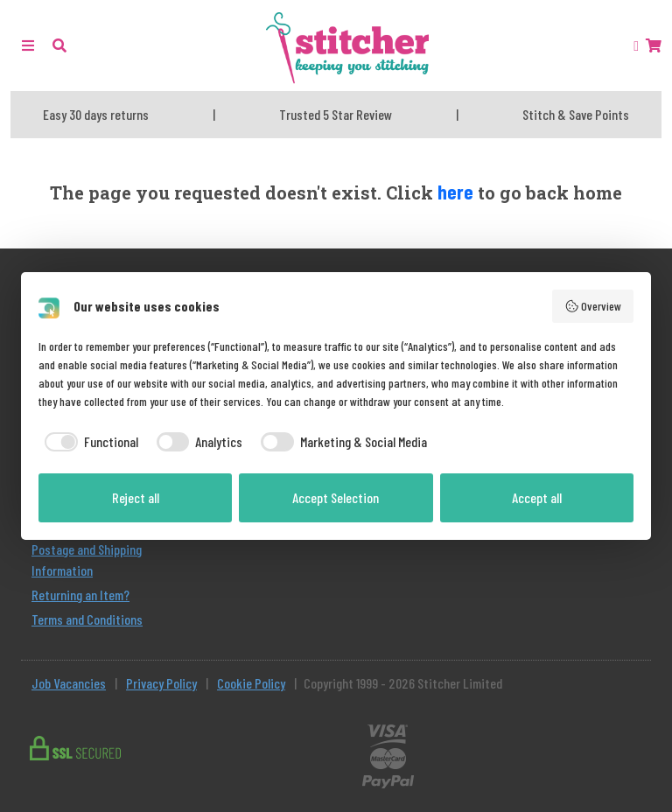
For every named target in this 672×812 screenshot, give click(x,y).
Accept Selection (336, 497)
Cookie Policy (251, 683)
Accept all (537, 497)
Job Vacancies (69, 683)
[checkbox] (88, 442)
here (455, 192)
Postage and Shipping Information (87, 560)
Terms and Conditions (87, 619)
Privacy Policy (161, 683)
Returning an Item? (80, 595)
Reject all (136, 497)
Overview (593, 306)
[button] (59, 45)
